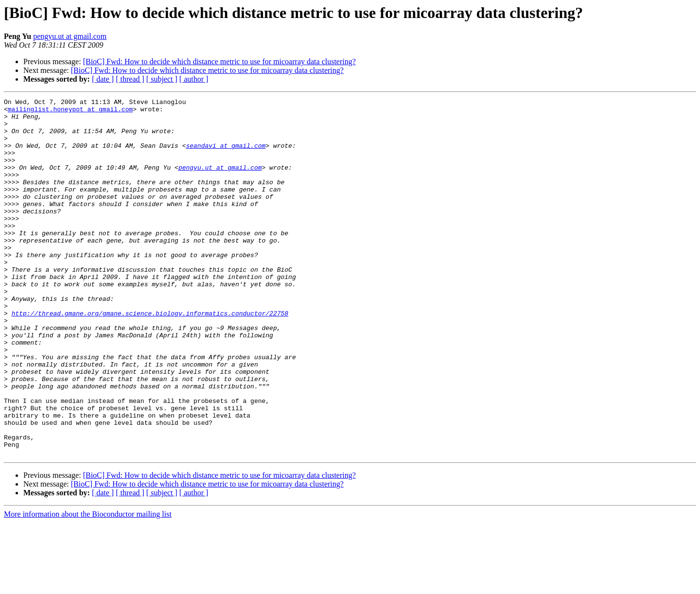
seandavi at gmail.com (226, 156)
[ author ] (194, 79)
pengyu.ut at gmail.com (70, 36)
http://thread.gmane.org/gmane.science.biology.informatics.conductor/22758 (150, 357)
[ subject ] (162, 79)
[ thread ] (130, 79)
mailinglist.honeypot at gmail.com (70, 112)
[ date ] (103, 79)
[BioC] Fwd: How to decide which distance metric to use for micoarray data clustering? (219, 61)
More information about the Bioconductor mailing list (88, 585)
